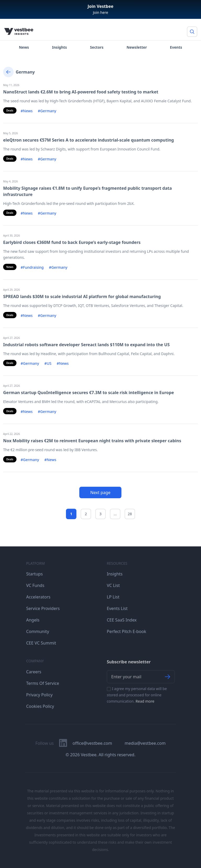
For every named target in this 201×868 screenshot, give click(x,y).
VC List (113, 585)
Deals (10, 110)
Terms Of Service (43, 683)
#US (48, 363)
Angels (33, 620)
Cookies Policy (40, 706)
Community (38, 631)
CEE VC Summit (41, 643)
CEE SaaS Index (122, 620)
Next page (100, 492)
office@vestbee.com (92, 743)
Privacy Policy (39, 695)
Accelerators (38, 597)
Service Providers (43, 608)
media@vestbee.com (145, 743)
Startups (34, 574)
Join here (100, 12)
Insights (60, 47)
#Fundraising (32, 267)
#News (27, 111)
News (24, 47)
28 (130, 514)
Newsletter (137, 47)
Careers (34, 672)
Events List (117, 608)
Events (176, 47)
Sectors (97, 47)
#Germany (47, 111)
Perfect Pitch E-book (127, 631)
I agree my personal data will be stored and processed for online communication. (137, 695)
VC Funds (35, 585)
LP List (113, 597)
